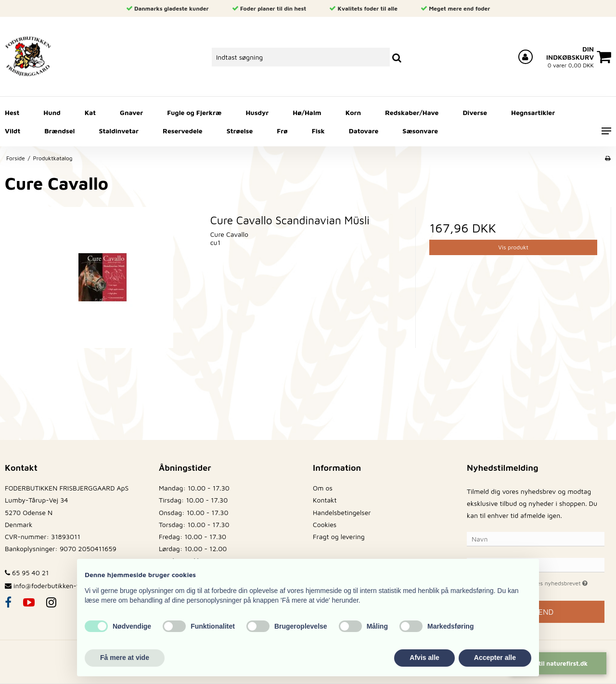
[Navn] (536, 538)
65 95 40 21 (27, 573)
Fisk (318, 131)
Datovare (364, 131)
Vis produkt (513, 247)
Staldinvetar (119, 131)
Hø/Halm (307, 112)
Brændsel (59, 131)
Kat (90, 112)
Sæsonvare (420, 131)
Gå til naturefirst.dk (558, 663)
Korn (353, 112)
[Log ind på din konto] (526, 57)
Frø (282, 131)
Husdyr (257, 112)
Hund (52, 112)
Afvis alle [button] (424, 658)
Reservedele (183, 131)
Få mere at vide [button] (125, 658)
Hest (12, 112)
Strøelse (240, 131)
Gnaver (131, 112)
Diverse (475, 112)
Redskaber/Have (412, 112)
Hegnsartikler (533, 112)
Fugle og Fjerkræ (194, 112)
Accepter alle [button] (495, 658)
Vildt (13, 131)
